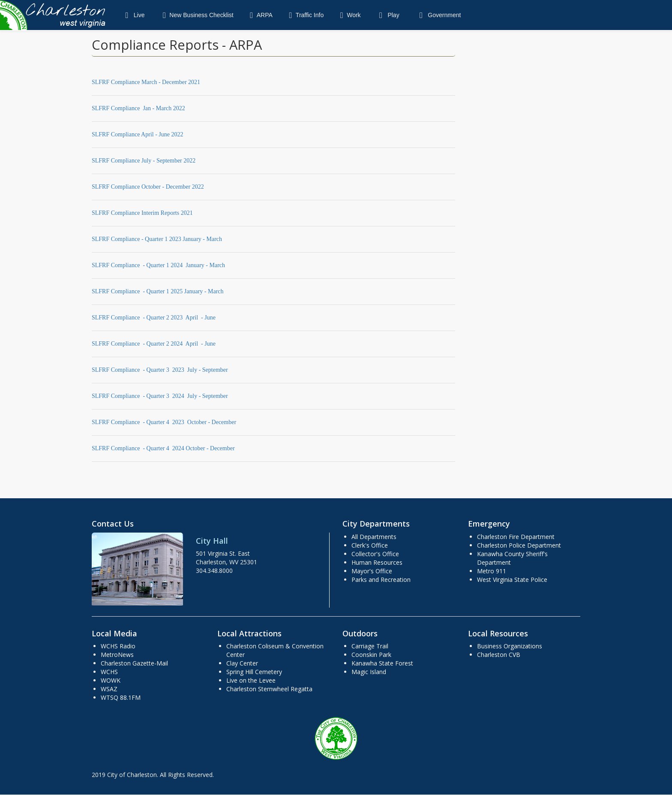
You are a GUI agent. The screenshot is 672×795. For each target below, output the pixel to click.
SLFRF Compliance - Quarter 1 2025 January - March (158, 291)
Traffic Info (304, 15)
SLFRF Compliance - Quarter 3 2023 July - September (160, 370)
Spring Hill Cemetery (254, 672)
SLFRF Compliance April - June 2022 (138, 134)
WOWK (111, 680)
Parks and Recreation (381, 580)
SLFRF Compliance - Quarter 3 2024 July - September (160, 396)
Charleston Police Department (519, 545)
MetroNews (117, 655)
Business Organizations (510, 646)
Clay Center (242, 663)
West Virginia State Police (512, 580)
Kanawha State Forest (382, 663)
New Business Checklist (196, 15)
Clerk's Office (370, 545)
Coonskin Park (371, 655)
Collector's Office (375, 554)
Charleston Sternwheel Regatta (269, 689)
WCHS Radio (118, 646)
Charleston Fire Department (516, 537)
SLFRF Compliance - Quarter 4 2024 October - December (163, 448)
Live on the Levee (251, 680)
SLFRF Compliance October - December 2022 (148, 187)
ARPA (259, 15)
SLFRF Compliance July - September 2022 (144, 161)
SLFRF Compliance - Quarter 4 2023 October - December (164, 422)
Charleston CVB (499, 655)
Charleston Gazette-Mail (134, 663)
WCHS (109, 672)
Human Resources (377, 562)
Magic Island (369, 672)
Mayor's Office (372, 571)
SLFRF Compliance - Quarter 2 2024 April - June (154, 344)
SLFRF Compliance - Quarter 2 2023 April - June (154, 318)
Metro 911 (492, 571)
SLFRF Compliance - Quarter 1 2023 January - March (157, 239)
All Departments (374, 537)
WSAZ (109, 689)
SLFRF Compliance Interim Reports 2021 (142, 213)
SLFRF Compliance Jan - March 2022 (138, 108)
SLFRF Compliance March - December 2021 (146, 82)
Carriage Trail (370, 646)
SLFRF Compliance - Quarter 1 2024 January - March (158, 265)
